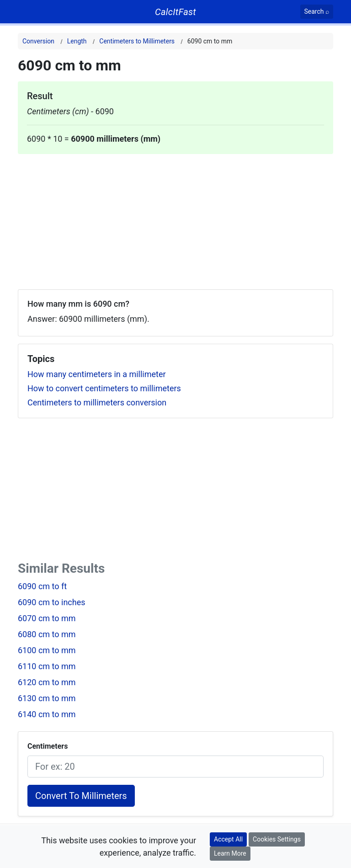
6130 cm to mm (47, 698)
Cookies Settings (277, 839)
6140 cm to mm (47, 714)
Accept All (228, 839)
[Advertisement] (175, 218)
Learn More (230, 853)
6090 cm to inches (52, 602)
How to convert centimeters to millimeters (104, 388)
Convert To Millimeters (81, 796)
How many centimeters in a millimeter (97, 374)
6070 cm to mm (47, 618)
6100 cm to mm (47, 650)
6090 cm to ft (42, 586)
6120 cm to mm (47, 682)
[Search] (317, 12)
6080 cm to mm (47, 634)
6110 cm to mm (47, 666)
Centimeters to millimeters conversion (97, 402)
